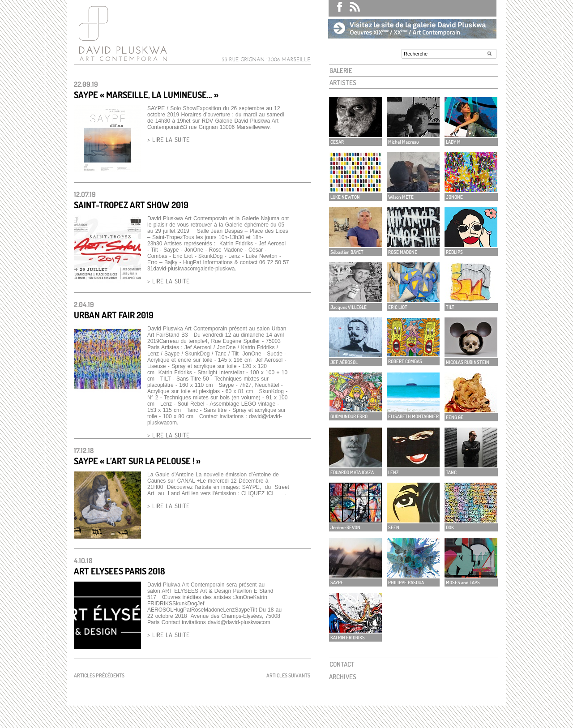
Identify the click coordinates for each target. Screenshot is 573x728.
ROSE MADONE (403, 252)
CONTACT (342, 664)
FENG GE (455, 417)
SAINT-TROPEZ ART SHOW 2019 (131, 205)
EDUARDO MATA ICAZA (352, 472)
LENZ (393, 472)
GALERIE (341, 71)
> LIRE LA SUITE (168, 139)
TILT (450, 307)
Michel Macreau (404, 142)
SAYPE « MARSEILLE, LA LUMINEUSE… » (146, 94)
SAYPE (337, 582)
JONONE (454, 197)
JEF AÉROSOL (344, 362)
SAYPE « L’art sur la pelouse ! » (137, 461)
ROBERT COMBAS (405, 361)
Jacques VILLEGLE (349, 307)
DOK (450, 527)
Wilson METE (401, 197)
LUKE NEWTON (345, 197)
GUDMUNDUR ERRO (349, 416)
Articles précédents (99, 675)
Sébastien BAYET (347, 252)
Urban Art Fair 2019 (114, 315)
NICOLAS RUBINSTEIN (468, 362)
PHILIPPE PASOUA (406, 582)
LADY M (453, 142)
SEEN (394, 527)
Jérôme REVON (345, 527)
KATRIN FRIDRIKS (348, 638)
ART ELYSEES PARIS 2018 (120, 571)
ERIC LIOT (398, 307)
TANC (451, 472)
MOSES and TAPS (463, 582)
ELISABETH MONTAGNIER (413, 416)
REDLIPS (454, 252)
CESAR (337, 142)
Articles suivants (288, 675)
